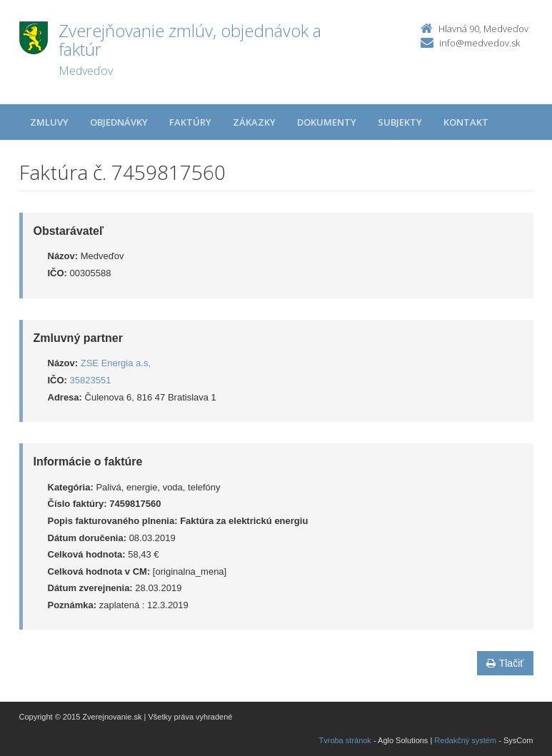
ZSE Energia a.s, (116, 363)
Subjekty (400, 122)
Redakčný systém (465, 740)
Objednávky (119, 122)
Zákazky (254, 122)
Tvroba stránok (345, 740)
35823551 (91, 380)
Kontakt (466, 122)
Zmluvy (49, 122)
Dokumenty (327, 122)
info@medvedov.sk (480, 43)
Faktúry (190, 122)
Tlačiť (505, 663)
